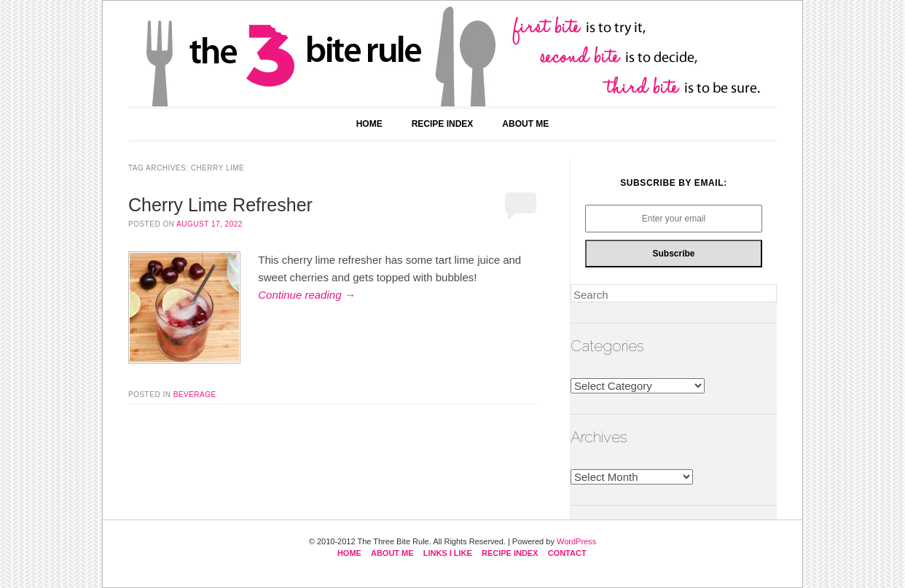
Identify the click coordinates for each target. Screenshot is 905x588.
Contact (567, 553)
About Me (525, 124)
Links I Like (448, 553)
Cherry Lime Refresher (220, 205)
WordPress (576, 541)
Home (369, 124)
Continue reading (306, 295)
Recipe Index (443, 124)
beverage (195, 395)
